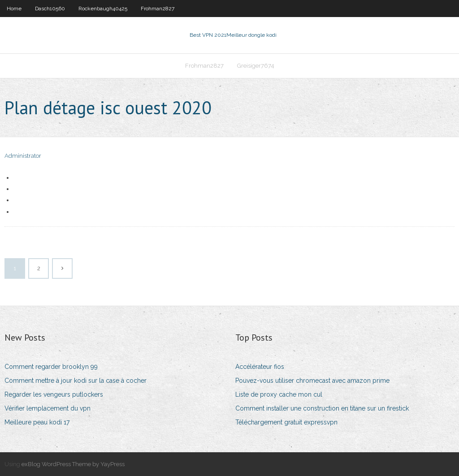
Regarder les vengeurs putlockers (54, 394)
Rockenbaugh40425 (103, 9)
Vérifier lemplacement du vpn (48, 408)
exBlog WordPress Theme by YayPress (73, 464)
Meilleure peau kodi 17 (37, 422)
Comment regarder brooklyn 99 (51, 367)
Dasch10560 (50, 9)
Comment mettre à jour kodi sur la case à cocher (76, 381)
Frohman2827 (158, 9)
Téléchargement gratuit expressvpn (286, 422)
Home (14, 9)
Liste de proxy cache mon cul (279, 394)
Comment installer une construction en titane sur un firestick (322, 408)
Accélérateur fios (260, 367)
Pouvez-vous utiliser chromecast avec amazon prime (312, 381)
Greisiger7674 (256, 66)
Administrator (23, 156)
